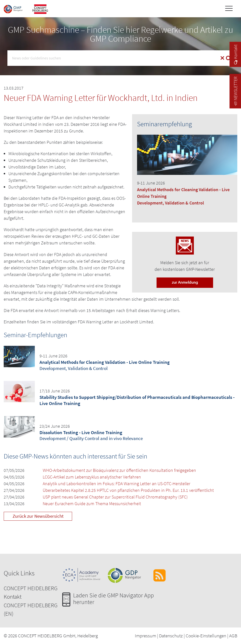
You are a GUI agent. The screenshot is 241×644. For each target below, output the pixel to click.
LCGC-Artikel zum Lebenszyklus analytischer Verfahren (92, 477)
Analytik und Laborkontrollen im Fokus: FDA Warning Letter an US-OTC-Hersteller (117, 484)
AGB (233, 636)
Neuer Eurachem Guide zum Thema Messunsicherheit (92, 504)
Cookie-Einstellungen (206, 636)
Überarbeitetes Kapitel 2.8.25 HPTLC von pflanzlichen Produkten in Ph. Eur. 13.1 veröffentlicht (128, 490)
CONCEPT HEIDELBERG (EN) (31, 609)
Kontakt (13, 597)
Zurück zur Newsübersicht (38, 516)
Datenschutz (171, 636)
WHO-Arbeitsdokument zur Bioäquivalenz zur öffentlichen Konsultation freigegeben (119, 470)
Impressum (145, 636)
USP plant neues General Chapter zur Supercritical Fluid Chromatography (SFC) (115, 497)
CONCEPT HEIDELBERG (31, 588)
